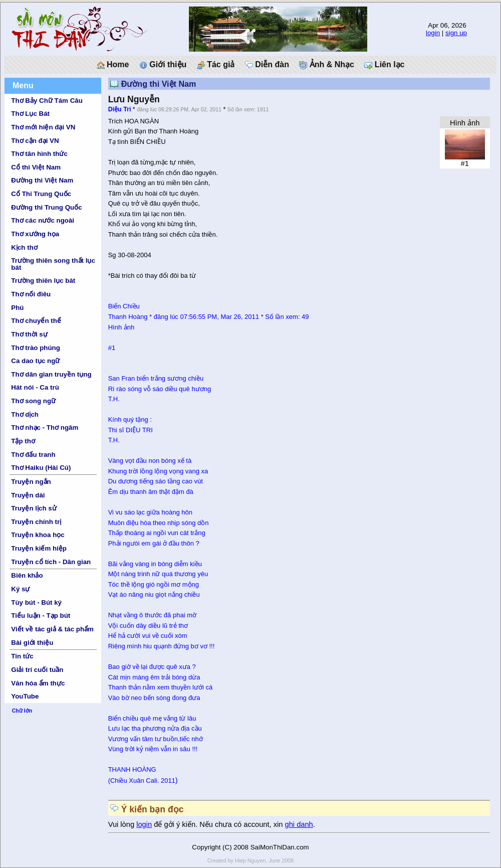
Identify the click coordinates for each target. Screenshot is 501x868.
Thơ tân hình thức (39, 154)
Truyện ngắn (31, 482)
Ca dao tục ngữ (35, 361)
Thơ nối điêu (31, 294)
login (433, 33)
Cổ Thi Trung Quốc (41, 194)
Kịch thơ (24, 247)
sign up (456, 33)
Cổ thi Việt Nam (36, 167)
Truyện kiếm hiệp (39, 548)
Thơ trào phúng (36, 348)
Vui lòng (122, 824)
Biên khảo (27, 575)
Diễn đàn (267, 65)
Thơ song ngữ (33, 401)
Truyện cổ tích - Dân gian (51, 562)
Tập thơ (23, 441)
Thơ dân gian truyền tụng (51, 374)
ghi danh (299, 824)
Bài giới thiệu (32, 643)
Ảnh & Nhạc (327, 65)
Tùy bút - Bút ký (36, 602)
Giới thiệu (163, 65)
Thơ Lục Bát (30, 114)
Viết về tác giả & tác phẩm (52, 629)
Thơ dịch (25, 414)
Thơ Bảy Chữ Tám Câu (47, 101)
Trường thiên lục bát (43, 281)
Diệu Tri (120, 109)
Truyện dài (28, 495)
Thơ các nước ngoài (43, 220)
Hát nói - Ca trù (35, 387)
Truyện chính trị (36, 522)
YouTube (25, 696)
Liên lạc (384, 65)
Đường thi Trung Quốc (46, 207)
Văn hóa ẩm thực (38, 683)
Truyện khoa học (38, 535)
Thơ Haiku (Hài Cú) (41, 468)
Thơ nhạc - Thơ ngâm (45, 427)
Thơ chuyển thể (36, 321)
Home (113, 65)
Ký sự (20, 589)
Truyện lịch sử (34, 508)
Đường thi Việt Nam (42, 180)
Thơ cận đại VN (35, 141)
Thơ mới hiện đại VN (43, 127)
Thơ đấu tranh (33, 455)
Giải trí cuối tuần (37, 670)
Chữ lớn (22, 711)
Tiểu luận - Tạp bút (41, 616)
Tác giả (216, 65)
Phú (17, 308)
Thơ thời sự (29, 334)
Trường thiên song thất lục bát (53, 264)
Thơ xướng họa (35, 234)
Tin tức (22, 656)
